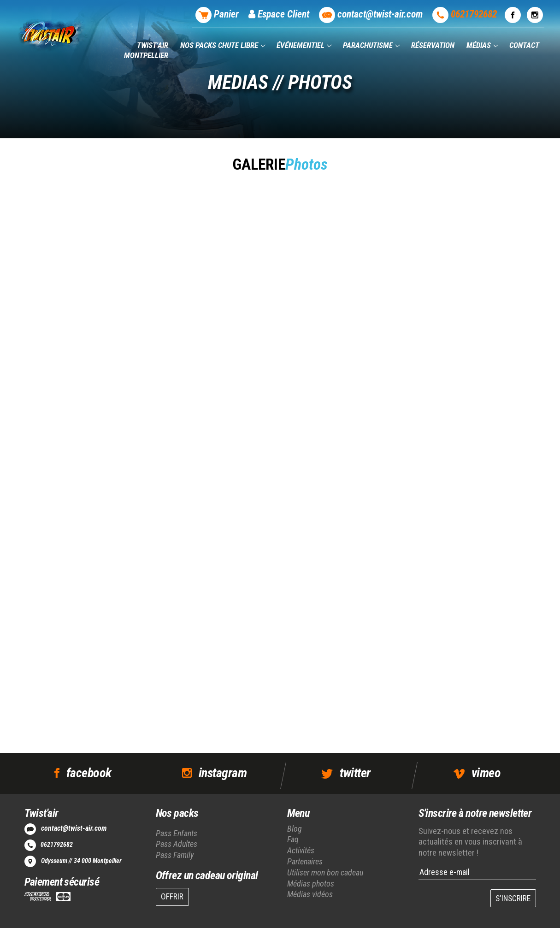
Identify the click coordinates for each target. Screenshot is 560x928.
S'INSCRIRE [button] (513, 898)
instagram (223, 773)
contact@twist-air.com (74, 828)
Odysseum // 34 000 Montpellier (81, 861)
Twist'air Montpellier (146, 50)
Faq (293, 839)
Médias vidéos (310, 894)
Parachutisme (369, 45)
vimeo (486, 773)
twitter (355, 773)
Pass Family (175, 855)
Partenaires (305, 861)
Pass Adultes (177, 844)
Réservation (433, 45)
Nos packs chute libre (220, 45)
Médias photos (311, 884)
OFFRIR (172, 897)
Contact (524, 45)
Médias (480, 45)
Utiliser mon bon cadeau (325, 872)
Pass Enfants (177, 833)
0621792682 (57, 845)
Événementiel (301, 45)
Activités (301, 850)
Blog (295, 829)
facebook (89, 773)
